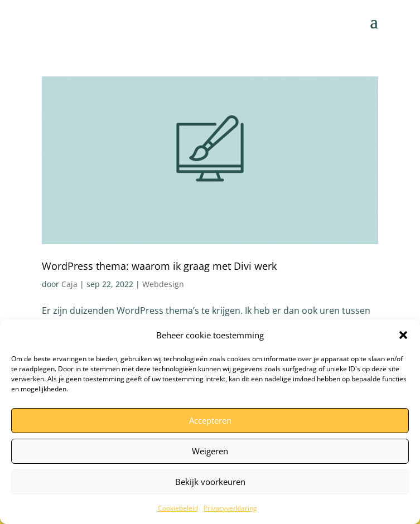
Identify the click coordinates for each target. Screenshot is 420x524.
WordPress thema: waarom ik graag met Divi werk (159, 266)
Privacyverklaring (230, 508)
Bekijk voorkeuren (210, 482)
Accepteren (210, 420)
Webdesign (163, 284)
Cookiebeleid (178, 508)
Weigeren (210, 451)
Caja (69, 284)
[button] (403, 335)
